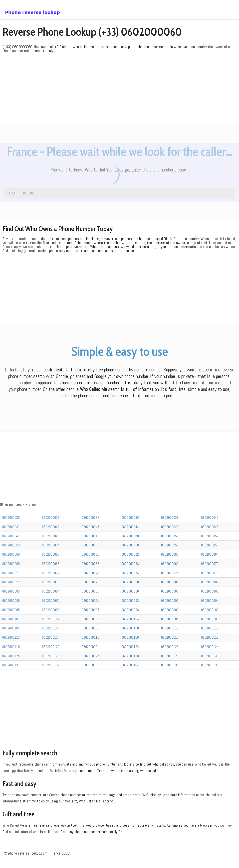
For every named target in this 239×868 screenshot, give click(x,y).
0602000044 (130, 527)
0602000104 (130, 619)
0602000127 (90, 656)
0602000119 (11, 647)
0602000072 (51, 573)
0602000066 (51, 564)
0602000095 (11, 610)
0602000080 (130, 582)
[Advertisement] (119, 90)
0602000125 (11, 656)
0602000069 (170, 564)
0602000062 (130, 554)
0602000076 (210, 573)
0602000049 (90, 536)
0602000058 (210, 545)
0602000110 (130, 628)
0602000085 (90, 591)
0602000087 (170, 591)
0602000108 (51, 628)
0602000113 (11, 637)
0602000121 (90, 647)
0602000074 (130, 573)
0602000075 (170, 573)
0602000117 (170, 637)
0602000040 (210, 518)
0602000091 (90, 601)
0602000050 (130, 536)
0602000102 (51, 619)
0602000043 (90, 527)
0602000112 (210, 628)
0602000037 (90, 518)
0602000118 (210, 637)
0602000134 (130, 665)
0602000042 (51, 527)
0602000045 (170, 527)
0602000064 (210, 554)
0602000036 (51, 518)
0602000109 (90, 628)
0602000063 (170, 554)
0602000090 (51, 601)
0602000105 (170, 619)
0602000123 (170, 647)
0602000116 (130, 637)
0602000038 (130, 518)
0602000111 (170, 628)
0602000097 (90, 610)
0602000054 (51, 545)
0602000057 (170, 545)
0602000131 (11, 665)
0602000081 (170, 582)
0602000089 (11, 601)
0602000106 (210, 619)
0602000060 (51, 554)
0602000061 (90, 554)
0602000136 (210, 665)
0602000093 (170, 601)
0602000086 (130, 591)
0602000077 (11, 582)
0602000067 (90, 564)
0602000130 (210, 656)
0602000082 (210, 582)
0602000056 (130, 545)
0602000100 (210, 610)
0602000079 (90, 582)
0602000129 (170, 656)
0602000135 (170, 665)
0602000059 (11, 554)
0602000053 (11, 545)
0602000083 (11, 591)
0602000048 (51, 536)
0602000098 (130, 610)
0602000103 (90, 619)
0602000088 (210, 591)
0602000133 (90, 665)
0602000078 (51, 582)
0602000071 (11, 573)
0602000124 (210, 647)
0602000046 (210, 527)
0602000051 (170, 536)
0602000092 (130, 601)
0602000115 (90, 637)
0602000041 (11, 527)
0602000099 (170, 610)
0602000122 (130, 647)
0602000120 (51, 647)
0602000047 (11, 536)
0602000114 (51, 637)
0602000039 (170, 518)
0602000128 (130, 656)
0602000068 (130, 564)
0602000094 (210, 601)
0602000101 (11, 619)
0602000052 (210, 536)
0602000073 (90, 573)
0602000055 (90, 545)
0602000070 (210, 564)
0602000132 (51, 665)
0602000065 (11, 564)
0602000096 (51, 610)
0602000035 (11, 518)
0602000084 (51, 591)
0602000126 (51, 656)
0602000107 (11, 628)
